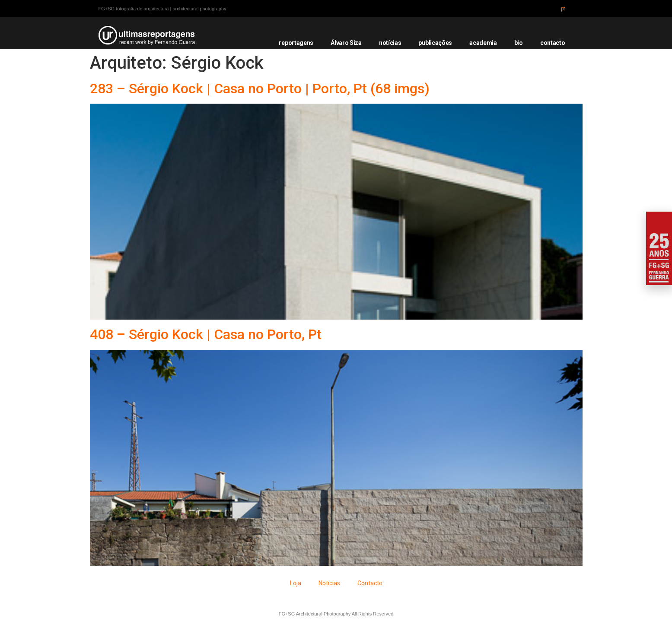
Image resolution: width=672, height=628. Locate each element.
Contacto (370, 583)
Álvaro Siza (346, 43)
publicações (435, 43)
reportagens (296, 43)
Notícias (329, 583)
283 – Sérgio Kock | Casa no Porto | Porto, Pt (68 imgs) (260, 89)
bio (519, 43)
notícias (390, 43)
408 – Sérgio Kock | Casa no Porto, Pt (206, 334)
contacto (553, 43)
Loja (296, 583)
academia (483, 43)
